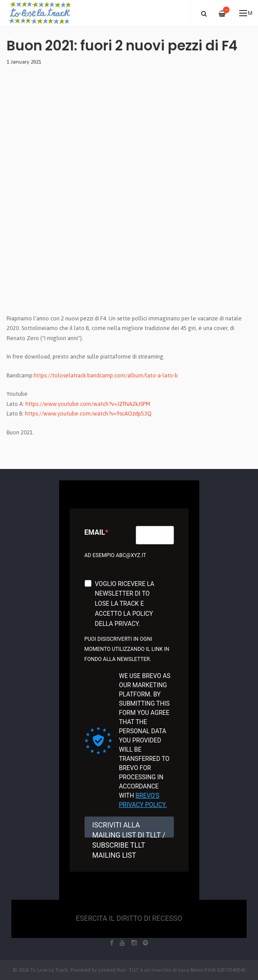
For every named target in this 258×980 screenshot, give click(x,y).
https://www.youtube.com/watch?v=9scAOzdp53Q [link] (88, 414)
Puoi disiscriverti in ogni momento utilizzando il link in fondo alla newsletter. (127, 649)
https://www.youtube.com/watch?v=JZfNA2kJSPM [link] (88, 404)
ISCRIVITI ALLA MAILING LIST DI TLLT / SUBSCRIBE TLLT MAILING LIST (129, 829)
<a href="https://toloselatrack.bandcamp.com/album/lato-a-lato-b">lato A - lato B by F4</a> (83, 196)
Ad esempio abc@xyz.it (115, 555)
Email (95, 532)
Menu (246, 13)
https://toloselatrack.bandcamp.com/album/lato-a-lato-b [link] (106, 375)
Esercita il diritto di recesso (129, 918)
